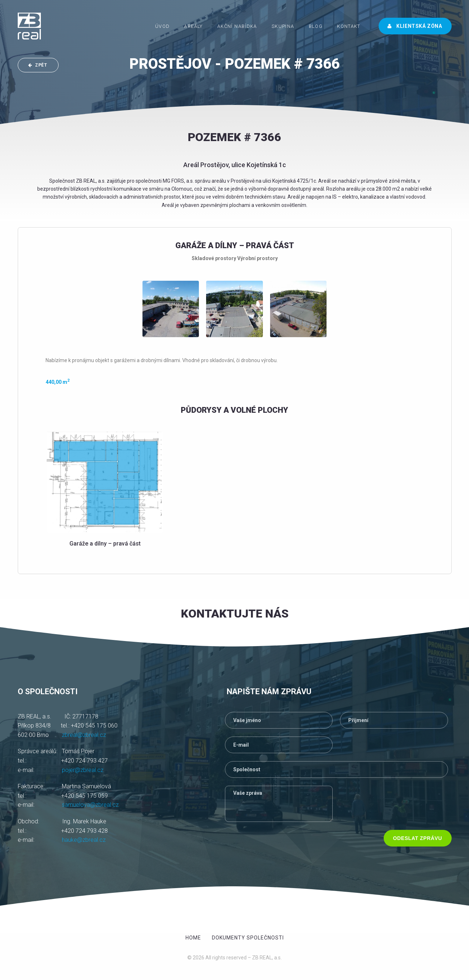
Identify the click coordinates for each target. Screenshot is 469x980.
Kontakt (349, 26)
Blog (316, 26)
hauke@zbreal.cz (84, 840)
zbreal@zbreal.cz (84, 735)
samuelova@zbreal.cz (90, 805)
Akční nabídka (237, 26)
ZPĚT (38, 65)
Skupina (283, 26)
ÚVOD (163, 26)
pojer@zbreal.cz (83, 770)
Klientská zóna (415, 26)
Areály (193, 26)
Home (193, 938)
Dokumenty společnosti (248, 938)
